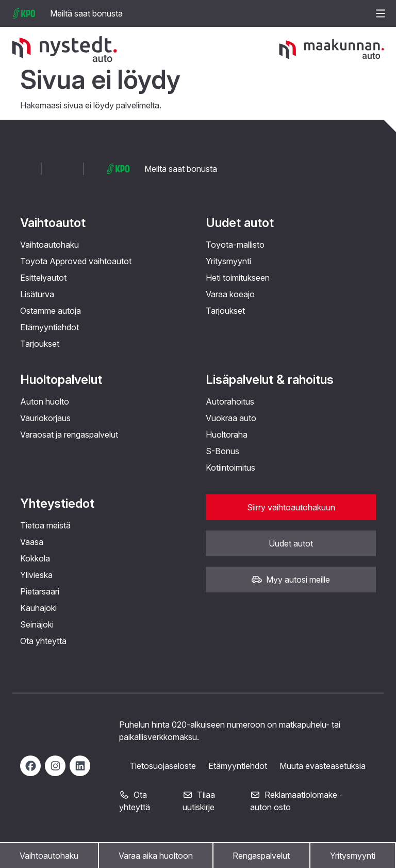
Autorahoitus (230, 401)
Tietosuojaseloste (163, 766)
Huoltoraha (227, 435)
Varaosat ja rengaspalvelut (69, 435)
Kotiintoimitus (230, 468)
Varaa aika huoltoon (156, 856)
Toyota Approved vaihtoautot (76, 261)
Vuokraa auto (231, 418)
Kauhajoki (38, 608)
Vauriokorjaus (45, 418)
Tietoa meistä (45, 525)
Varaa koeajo (230, 294)
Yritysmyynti (353, 856)
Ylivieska (36, 575)
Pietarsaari (40, 591)
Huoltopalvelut (61, 380)
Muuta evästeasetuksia (323, 766)
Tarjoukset (40, 344)
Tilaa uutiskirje (199, 801)
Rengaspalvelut (261, 856)
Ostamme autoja (51, 311)
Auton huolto (45, 401)
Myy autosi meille (291, 580)
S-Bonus (222, 451)
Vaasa (32, 542)
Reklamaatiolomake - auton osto (296, 801)
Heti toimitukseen (238, 278)
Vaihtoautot (53, 223)
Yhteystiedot (57, 503)
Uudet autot (240, 223)
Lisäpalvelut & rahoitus (270, 380)
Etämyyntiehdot (49, 327)
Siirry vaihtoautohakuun (291, 507)
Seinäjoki (37, 624)
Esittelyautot (43, 278)
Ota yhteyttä (43, 641)
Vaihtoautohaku (49, 856)
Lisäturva (37, 294)
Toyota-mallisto (235, 245)
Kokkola (35, 558)
